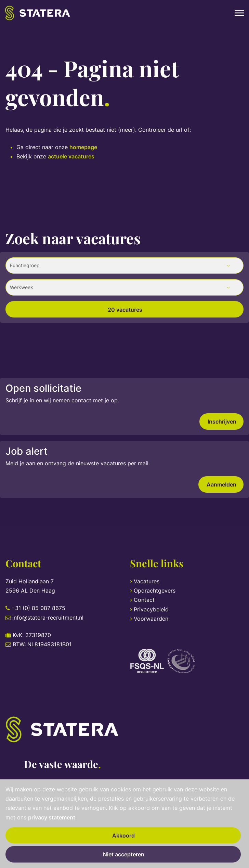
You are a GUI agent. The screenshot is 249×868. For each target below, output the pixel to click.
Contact (144, 600)
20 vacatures (125, 310)
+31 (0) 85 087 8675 (38, 608)
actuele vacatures (71, 156)
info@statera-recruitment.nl (48, 618)
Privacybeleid (151, 609)
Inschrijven (222, 422)
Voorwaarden (151, 619)
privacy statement (52, 817)
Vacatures (147, 581)
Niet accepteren (124, 854)
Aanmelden (221, 484)
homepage (83, 147)
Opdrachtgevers (155, 591)
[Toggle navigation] (240, 13)
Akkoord (123, 835)
